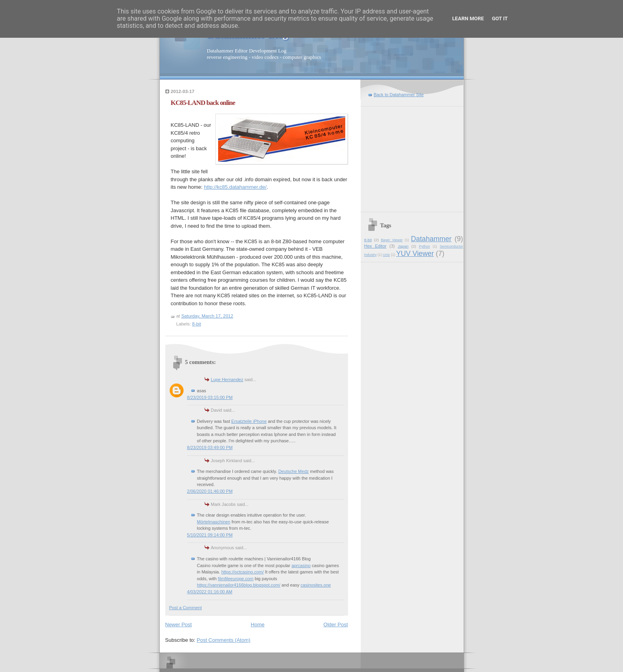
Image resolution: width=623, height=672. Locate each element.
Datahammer (431, 239)
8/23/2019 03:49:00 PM (210, 447)
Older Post (336, 625)
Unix (387, 255)
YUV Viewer (415, 254)
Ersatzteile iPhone (249, 421)
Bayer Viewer (392, 240)
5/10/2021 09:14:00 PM (210, 535)
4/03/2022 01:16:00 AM (210, 592)
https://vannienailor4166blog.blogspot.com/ (239, 585)
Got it (500, 18)
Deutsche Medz (293, 471)
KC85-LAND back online (203, 103)
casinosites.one (316, 585)
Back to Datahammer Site (399, 95)
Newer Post (179, 625)
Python (425, 246)
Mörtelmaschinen (214, 522)
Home (258, 625)
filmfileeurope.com (236, 579)
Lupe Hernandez (227, 380)
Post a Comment (186, 608)
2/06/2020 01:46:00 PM (210, 491)
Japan (403, 246)
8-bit (197, 324)
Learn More (468, 18)
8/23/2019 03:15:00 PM (210, 397)
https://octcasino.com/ (243, 572)
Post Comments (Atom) (223, 640)
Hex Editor (375, 246)
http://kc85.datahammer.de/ (235, 187)
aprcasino (301, 565)
